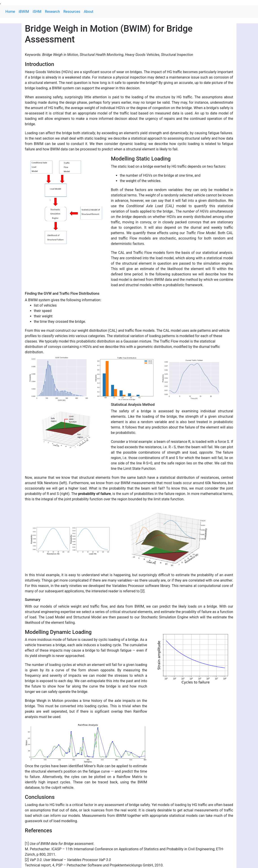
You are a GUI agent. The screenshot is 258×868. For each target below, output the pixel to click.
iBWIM (24, 12)
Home (10, 12)
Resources (72, 12)
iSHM (37, 12)
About (89, 12)
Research (52, 12)
